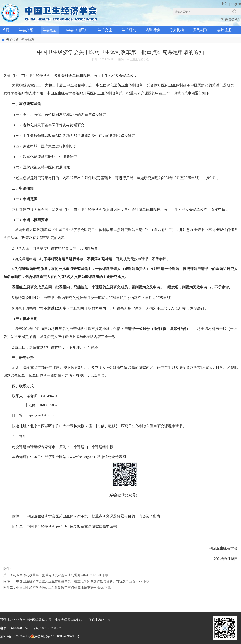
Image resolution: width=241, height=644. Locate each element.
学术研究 (129, 30)
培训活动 (153, 30)
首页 (6, 30)
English (236, 4)
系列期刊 (200, 30)
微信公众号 (231, 19)
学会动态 (50, 30)
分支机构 (177, 30)
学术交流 (105, 30)
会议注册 (224, 30)
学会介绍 (26, 30)
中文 (225, 4)
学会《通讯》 (77, 30)
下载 (105, 575)
